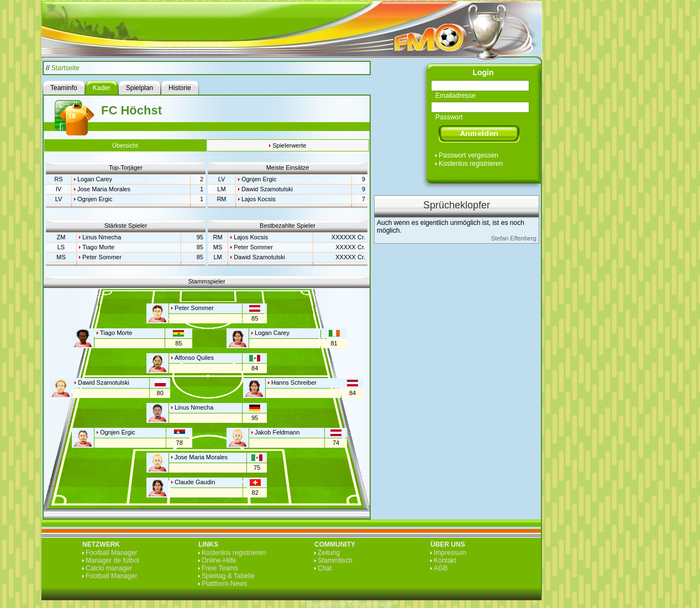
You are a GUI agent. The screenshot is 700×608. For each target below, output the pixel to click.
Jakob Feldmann (277, 432)
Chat (325, 568)
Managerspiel (327, 604)
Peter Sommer (102, 257)
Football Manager (111, 553)
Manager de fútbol (112, 560)
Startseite (65, 68)
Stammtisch (335, 560)
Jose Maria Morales (104, 189)
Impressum (450, 553)
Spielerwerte (289, 145)
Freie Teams (220, 568)
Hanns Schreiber (294, 382)
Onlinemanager (371, 604)
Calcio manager (109, 568)
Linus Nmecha (102, 237)
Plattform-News (224, 584)
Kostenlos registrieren (471, 164)
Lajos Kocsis (259, 199)
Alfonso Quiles (194, 358)
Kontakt (445, 560)
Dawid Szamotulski (267, 189)
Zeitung (329, 553)
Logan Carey (95, 179)
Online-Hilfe (219, 560)
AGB (441, 568)
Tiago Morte (98, 247)
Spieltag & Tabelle (228, 576)
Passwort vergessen (469, 155)
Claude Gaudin (195, 482)
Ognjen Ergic (95, 199)
